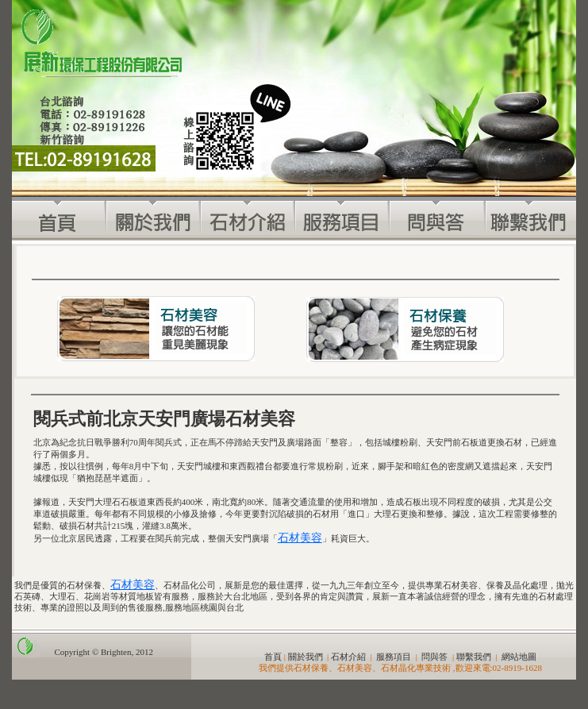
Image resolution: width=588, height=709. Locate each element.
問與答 (434, 657)
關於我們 (306, 657)
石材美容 (300, 538)
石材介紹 (348, 657)
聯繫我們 (474, 657)
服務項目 (394, 657)
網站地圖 (519, 657)
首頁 (273, 657)
